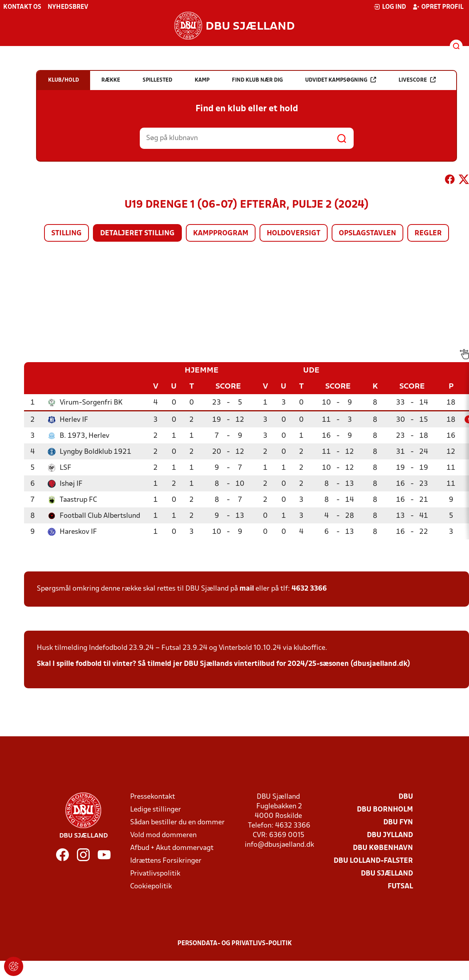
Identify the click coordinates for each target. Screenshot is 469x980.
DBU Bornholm (385, 810)
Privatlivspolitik (155, 874)
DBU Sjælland (387, 874)
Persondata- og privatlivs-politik (235, 944)
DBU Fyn (398, 823)
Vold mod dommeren (163, 835)
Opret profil (438, 7)
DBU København (383, 848)
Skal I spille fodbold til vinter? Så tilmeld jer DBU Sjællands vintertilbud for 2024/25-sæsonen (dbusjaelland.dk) (223, 664)
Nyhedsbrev (68, 7)
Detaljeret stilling (137, 233)
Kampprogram (221, 233)
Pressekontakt (153, 797)
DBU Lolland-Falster (373, 861)
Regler (428, 233)
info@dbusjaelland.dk (279, 845)
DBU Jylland (390, 835)
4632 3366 (309, 589)
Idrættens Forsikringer (166, 861)
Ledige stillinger (156, 810)
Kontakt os (22, 7)
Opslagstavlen (367, 233)
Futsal (400, 887)
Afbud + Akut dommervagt (172, 848)
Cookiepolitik (151, 887)
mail (247, 589)
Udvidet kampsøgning (341, 80)
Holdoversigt (294, 233)
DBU (406, 797)
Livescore (417, 80)
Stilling (66, 233)
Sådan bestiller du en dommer (177, 823)
